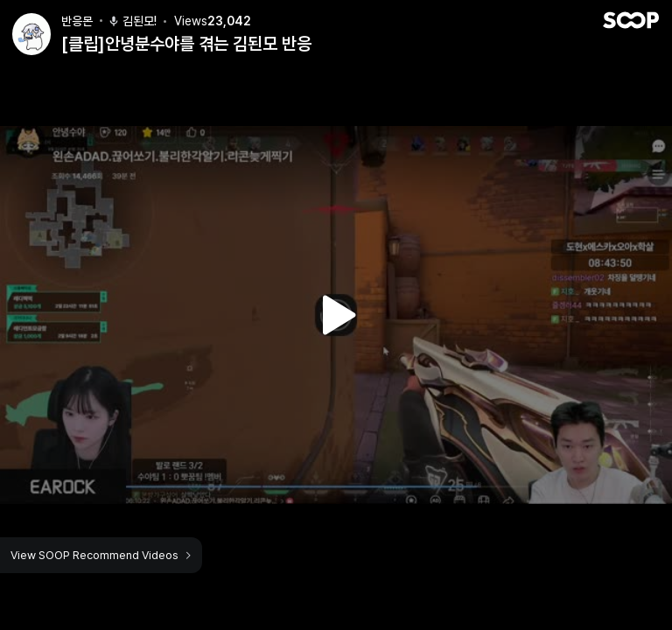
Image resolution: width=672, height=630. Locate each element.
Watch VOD (336, 315)
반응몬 (77, 21)
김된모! (132, 21)
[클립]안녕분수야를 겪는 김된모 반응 (186, 44)
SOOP (631, 20)
